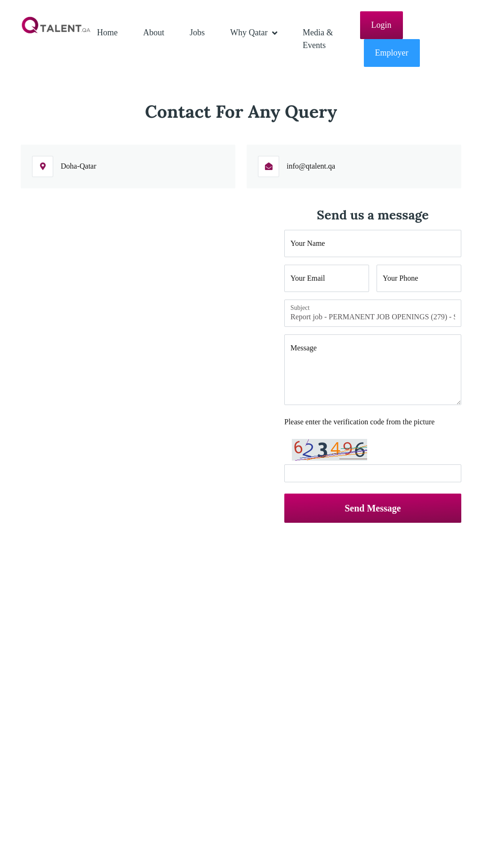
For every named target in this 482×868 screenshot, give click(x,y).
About (154, 32)
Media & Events (318, 39)
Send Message (373, 508)
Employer (392, 53)
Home (107, 32)
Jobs (197, 32)
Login (382, 25)
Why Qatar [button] (250, 32)
